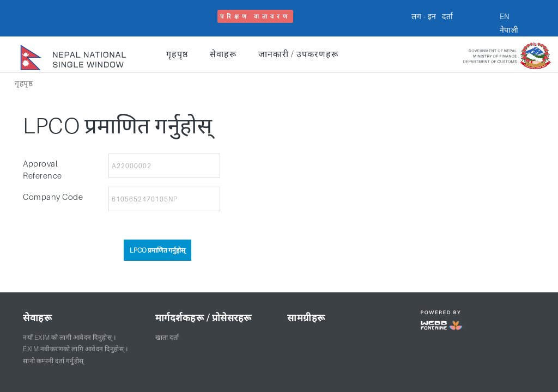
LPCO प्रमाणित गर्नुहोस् (157, 250)
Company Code (53, 197)
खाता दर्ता (167, 337)
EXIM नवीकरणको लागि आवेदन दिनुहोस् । (75, 349)
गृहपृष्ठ (177, 54)
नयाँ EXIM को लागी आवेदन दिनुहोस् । (69, 337)
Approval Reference (43, 169)
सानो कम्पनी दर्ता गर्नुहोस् (53, 361)
